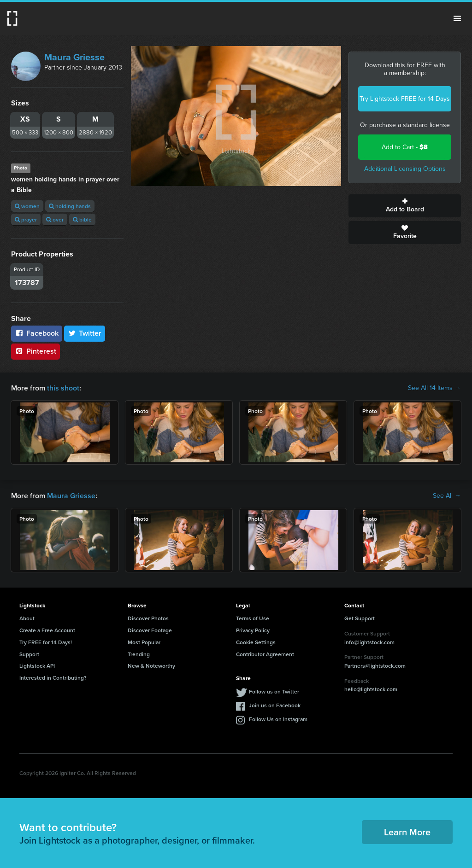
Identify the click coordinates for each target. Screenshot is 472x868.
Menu (457, 18)
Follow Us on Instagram (278, 719)
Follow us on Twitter (274, 691)
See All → (447, 496)
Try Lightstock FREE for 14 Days (405, 99)
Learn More (407, 832)
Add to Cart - (405, 147)
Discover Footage (150, 630)
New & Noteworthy (151, 666)
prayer (26, 219)
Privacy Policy (253, 630)
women (27, 206)
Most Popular (144, 642)
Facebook (37, 333)
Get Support (360, 618)
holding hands (70, 206)
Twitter (85, 333)
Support (29, 654)
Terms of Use (253, 618)
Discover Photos (148, 618)
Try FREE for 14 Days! (46, 642)
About (27, 618)
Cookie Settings (256, 642)
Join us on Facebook (275, 705)
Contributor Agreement (265, 654)
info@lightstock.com (369, 642)
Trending (139, 654)
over (55, 219)
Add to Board (405, 206)
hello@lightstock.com (371, 689)
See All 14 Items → (434, 388)
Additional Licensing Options (405, 169)
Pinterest (35, 351)
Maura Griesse (74, 57)
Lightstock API (37, 666)
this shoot (63, 388)
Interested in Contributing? (53, 678)
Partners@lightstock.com (375, 666)
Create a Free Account (47, 630)
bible (82, 219)
